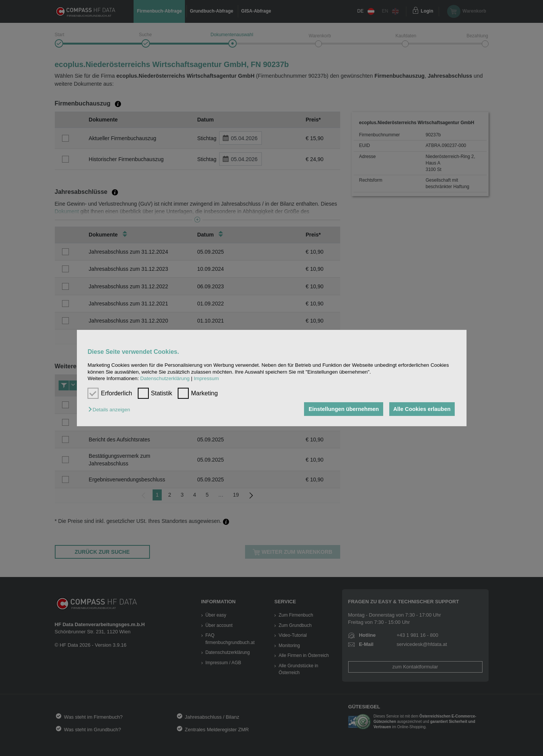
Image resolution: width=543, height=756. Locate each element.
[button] (111, 410)
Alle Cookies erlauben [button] (422, 409)
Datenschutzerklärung (165, 378)
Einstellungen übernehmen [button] (343, 409)
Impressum (206, 378)
